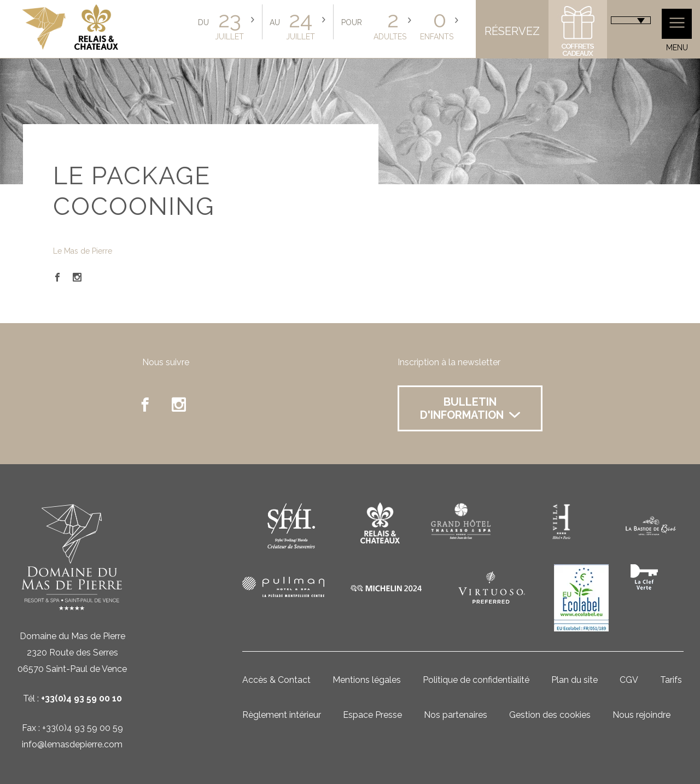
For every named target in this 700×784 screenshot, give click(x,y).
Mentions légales (367, 680)
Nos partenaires (456, 715)
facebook (145, 405)
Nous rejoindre (641, 715)
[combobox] (631, 20)
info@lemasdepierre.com (72, 744)
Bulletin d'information (470, 408)
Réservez (512, 31)
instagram (179, 405)
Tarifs (671, 680)
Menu (677, 30)
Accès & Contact (276, 680)
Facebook (57, 277)
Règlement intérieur (282, 715)
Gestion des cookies (550, 715)
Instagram (77, 277)
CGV (629, 680)
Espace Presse (372, 715)
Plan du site (574, 680)
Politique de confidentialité (476, 680)
